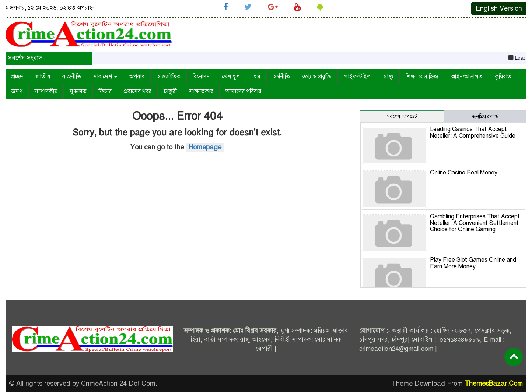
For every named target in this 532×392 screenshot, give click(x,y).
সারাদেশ (105, 77)
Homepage (205, 147)
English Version (499, 8)
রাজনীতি (72, 77)
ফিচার (105, 91)
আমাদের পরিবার (243, 91)
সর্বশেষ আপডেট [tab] (402, 116)
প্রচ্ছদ (17, 77)
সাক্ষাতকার (201, 91)
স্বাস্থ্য (388, 77)
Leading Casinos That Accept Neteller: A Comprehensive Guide (473, 133)
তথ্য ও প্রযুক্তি (317, 77)
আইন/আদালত (467, 77)
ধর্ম (257, 77)
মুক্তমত (78, 91)
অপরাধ (137, 77)
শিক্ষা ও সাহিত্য (422, 77)
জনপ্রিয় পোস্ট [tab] (485, 116)
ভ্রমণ (17, 91)
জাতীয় (43, 77)
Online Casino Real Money (464, 173)
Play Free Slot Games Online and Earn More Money (473, 263)
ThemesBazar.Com (494, 384)
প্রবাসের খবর (138, 91)
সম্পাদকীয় (46, 91)
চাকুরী (170, 91)
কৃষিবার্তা (504, 77)
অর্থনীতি (281, 77)
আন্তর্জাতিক (169, 77)
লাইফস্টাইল (357, 77)
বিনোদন (201, 77)
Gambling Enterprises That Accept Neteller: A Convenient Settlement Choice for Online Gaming (475, 223)
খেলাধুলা (232, 77)
